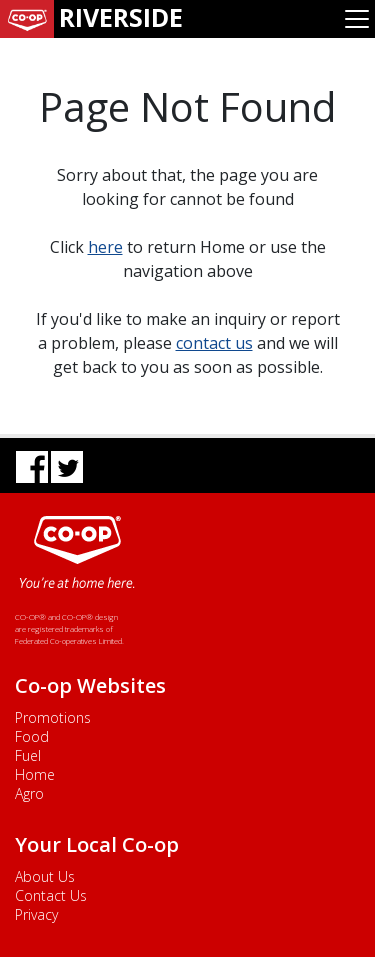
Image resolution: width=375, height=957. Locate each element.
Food (32, 736)
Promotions (53, 717)
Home (35, 774)
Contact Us (51, 895)
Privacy (36, 914)
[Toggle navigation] (357, 19)
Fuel (28, 755)
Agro (29, 793)
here (105, 247)
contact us (214, 343)
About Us (45, 876)
